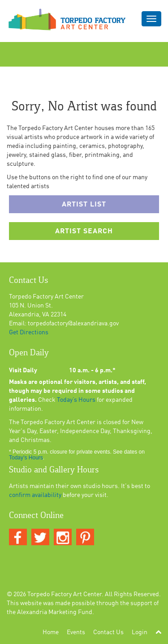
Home (51, 632)
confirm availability (35, 495)
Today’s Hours (76, 400)
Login (140, 632)
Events (76, 632)
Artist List (84, 205)
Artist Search (84, 232)
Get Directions (29, 333)
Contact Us (108, 632)
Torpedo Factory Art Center (65, 594)
